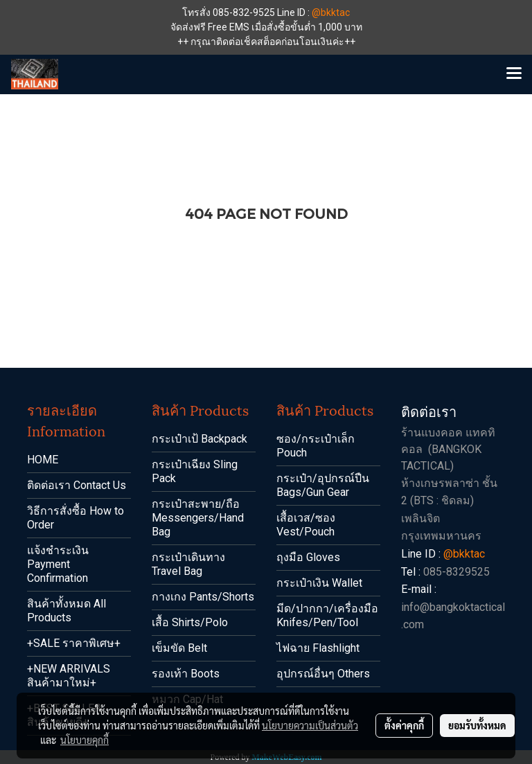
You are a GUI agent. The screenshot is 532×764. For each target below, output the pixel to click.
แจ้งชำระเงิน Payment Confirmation (58, 564)
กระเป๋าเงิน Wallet (319, 583)
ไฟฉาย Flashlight (318, 648)
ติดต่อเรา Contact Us (77, 485)
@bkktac (331, 12)
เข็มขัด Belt (179, 648)
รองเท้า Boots (186, 674)
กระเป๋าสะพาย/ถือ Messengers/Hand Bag (198, 518)
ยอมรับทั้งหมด (477, 725)
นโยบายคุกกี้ (85, 740)
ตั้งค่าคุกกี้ (404, 725)
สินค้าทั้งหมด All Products (66, 611)
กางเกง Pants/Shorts (203, 597)
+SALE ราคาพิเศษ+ (74, 643)
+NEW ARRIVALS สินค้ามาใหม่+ (69, 676)
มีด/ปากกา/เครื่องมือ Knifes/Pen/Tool (327, 615)
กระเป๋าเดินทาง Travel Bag (188, 564)
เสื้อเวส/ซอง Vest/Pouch (306, 525)
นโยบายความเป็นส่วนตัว (310, 725)
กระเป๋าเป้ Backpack (199, 439)
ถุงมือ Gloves (308, 557)
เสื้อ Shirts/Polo (190, 622)
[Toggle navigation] (514, 74)
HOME (43, 460)
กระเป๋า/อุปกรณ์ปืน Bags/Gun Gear (323, 485)
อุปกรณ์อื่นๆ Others (323, 674)
